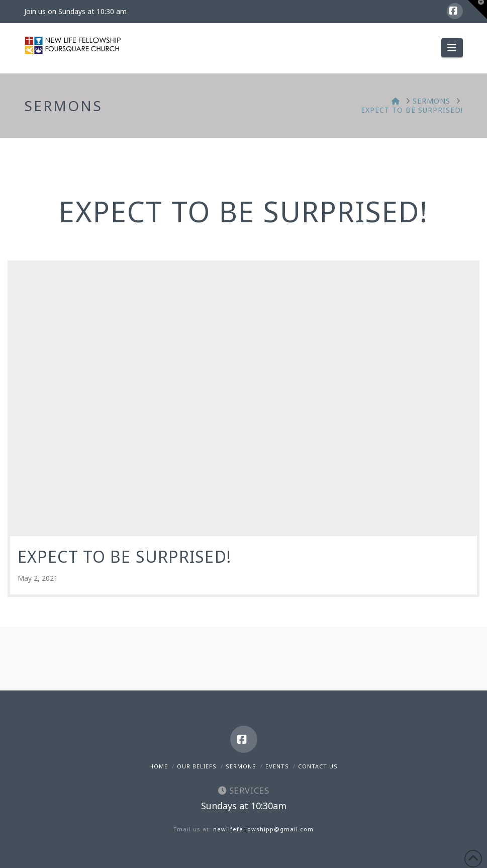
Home (159, 766)
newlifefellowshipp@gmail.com (263, 829)
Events (277, 766)
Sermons (241, 766)
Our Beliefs (197, 766)
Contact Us (318, 766)
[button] (452, 48)
